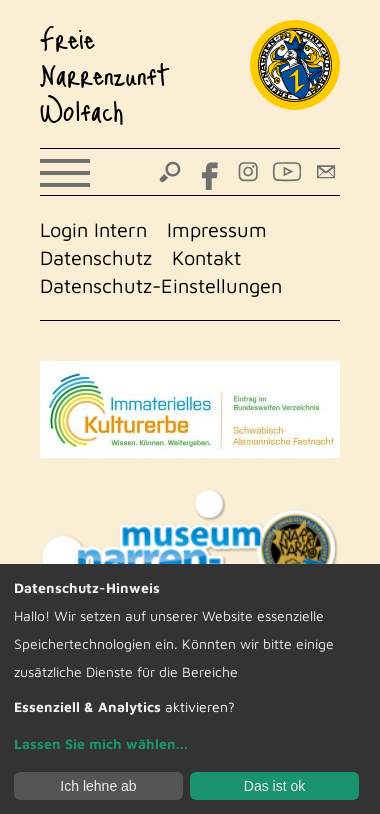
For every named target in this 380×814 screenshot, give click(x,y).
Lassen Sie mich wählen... (101, 743)
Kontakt (206, 257)
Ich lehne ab (98, 786)
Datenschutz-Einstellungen (161, 285)
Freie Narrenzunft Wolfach (105, 74)
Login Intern (93, 229)
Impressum (217, 229)
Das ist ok (274, 786)
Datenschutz (96, 257)
